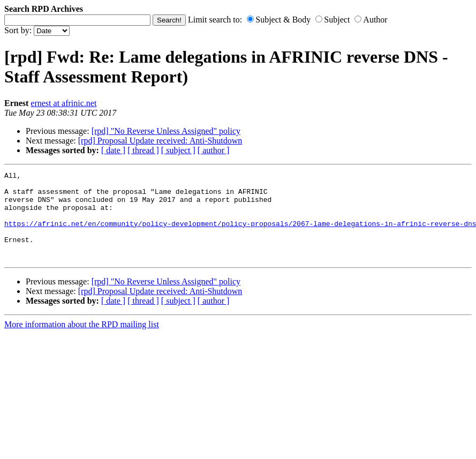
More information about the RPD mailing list (82, 342)
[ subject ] (178, 150)
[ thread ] (143, 150)
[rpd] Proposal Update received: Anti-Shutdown (160, 141)
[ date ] (113, 150)
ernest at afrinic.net (63, 103)
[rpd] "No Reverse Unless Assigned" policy (166, 131)
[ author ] (214, 150)
